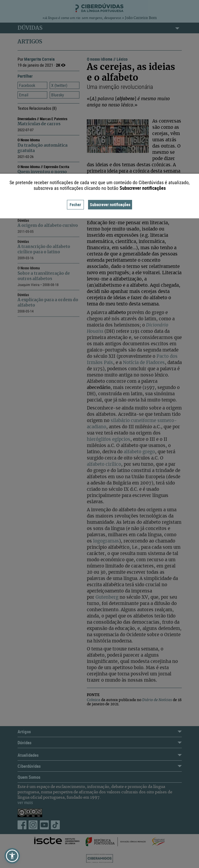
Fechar (75, 205)
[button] (12, 856)
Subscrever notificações (110, 205)
